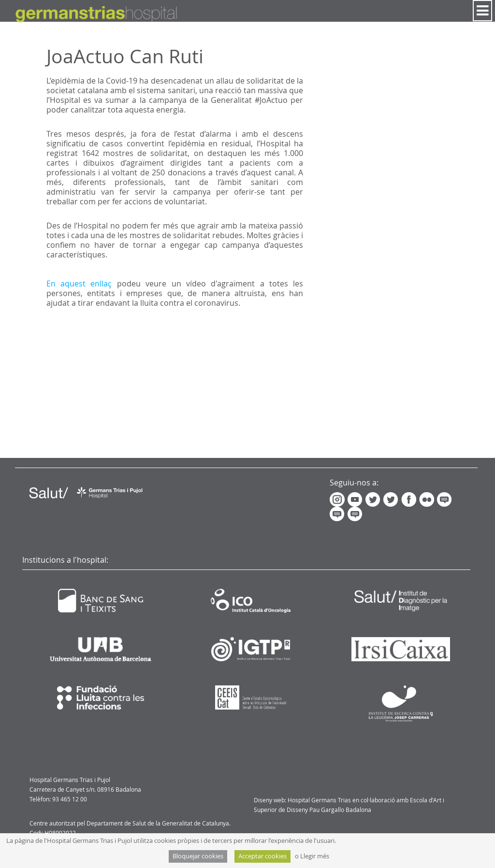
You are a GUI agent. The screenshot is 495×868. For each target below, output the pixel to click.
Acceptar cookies (262, 856)
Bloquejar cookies (198, 856)
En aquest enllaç (79, 284)
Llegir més (315, 856)
